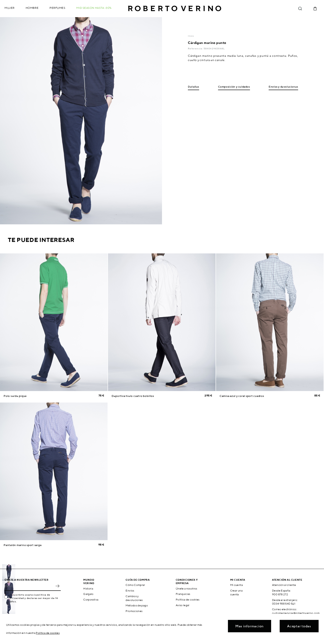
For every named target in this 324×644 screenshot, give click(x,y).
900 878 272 (280, 594)
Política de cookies (188, 600)
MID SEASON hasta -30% (94, 8)
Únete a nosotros (187, 588)
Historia (88, 588)
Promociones (134, 611)
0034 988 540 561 (284, 604)
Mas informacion (250, 626)
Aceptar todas (299, 626)
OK (57, 586)
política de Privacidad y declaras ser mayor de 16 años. (34, 598)
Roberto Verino (175, 9)
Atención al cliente (284, 585)
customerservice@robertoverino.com (296, 613)
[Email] (29, 586)
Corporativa (91, 600)
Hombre (32, 8)
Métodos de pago (137, 605)
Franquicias (183, 594)
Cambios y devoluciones (134, 598)
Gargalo (88, 594)
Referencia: (196, 48)
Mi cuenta (236, 585)
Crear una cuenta (236, 592)
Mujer (10, 8)
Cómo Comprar (135, 585)
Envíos (130, 591)
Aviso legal (183, 605)
